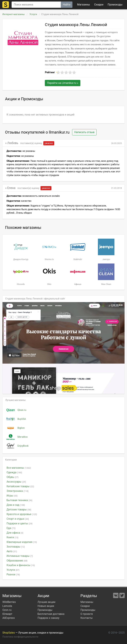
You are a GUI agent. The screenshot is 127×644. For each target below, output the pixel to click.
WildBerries (9, 602)
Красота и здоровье (22, 514)
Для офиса (15, 533)
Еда (11, 528)
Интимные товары (20, 556)
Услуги (33, 14)
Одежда (14, 472)
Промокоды (45, 610)
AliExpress (9, 618)
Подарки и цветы (19, 523)
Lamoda (7, 606)
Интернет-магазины (13, 14)
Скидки (99, 5)
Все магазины (19, 468)
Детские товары (19, 510)
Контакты (87, 618)
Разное (13, 574)
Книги (12, 537)
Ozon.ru (7, 610)
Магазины (84, 5)
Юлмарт (7, 614)
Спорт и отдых (18, 519)
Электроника (17, 491)
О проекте (87, 614)
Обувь (12, 477)
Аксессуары (16, 482)
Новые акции (46, 606)
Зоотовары (16, 547)
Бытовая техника (19, 500)
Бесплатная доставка (51, 614)
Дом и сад (16, 505)
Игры (12, 496)
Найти (67, 5)
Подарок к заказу (48, 618)
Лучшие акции (46, 602)
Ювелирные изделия (22, 542)
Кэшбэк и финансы (21, 565)
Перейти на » (63, 83)
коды (115, 5)
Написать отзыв (84, 132)
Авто (12, 551)
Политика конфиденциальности (20, 637)
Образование (17, 561)
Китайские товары (20, 486)
